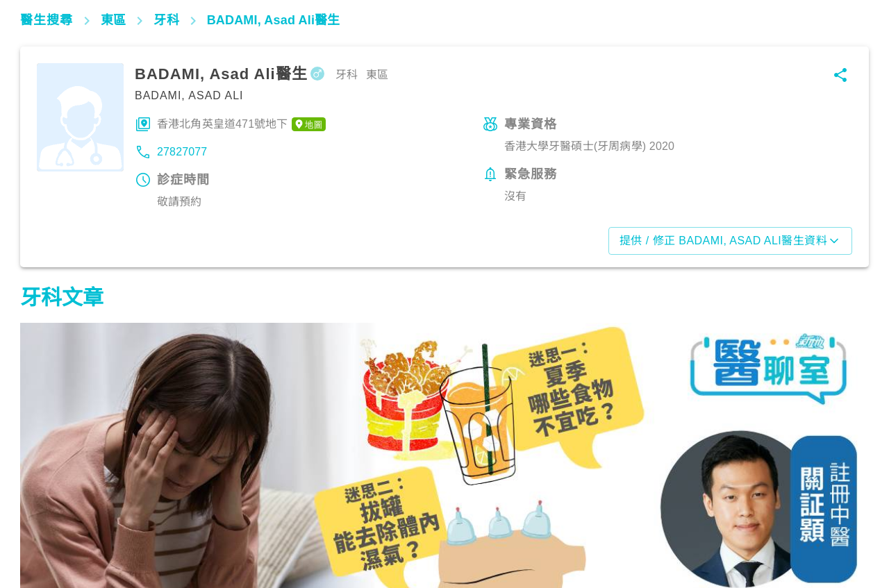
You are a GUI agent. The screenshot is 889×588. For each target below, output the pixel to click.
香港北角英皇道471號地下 (241, 124)
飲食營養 (48, 527)
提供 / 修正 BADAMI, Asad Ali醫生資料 (730, 241)
